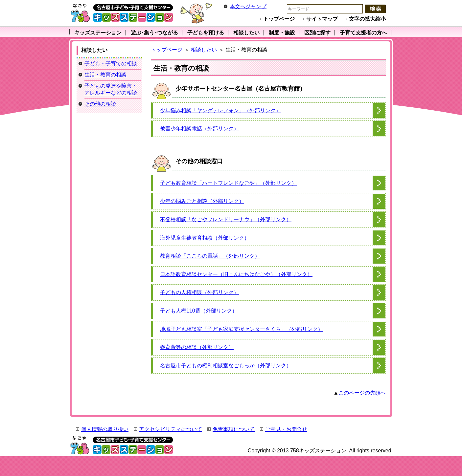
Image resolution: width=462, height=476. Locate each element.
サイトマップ (322, 19)
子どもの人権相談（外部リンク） (199, 292)
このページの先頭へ (362, 393)
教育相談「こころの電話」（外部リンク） (210, 256)
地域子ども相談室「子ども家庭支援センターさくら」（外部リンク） (242, 329)
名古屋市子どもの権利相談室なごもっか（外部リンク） (226, 366)
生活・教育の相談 (105, 75)
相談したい (204, 50)
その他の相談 (100, 104)
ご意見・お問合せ (286, 429)
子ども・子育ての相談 (111, 64)
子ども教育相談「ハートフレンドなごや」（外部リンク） (228, 183)
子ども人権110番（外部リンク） (199, 311)
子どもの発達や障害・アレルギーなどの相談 (111, 89)
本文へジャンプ (248, 6)
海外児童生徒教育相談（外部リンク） (205, 238)
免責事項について (234, 429)
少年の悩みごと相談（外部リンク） (202, 201)
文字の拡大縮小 (367, 19)
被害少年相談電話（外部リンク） (199, 129)
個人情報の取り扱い (105, 429)
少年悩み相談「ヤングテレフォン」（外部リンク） (220, 110)
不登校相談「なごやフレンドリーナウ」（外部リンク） (226, 219)
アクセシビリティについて (171, 429)
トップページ (279, 19)
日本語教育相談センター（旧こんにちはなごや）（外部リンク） (236, 274)
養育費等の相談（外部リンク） (197, 347)
